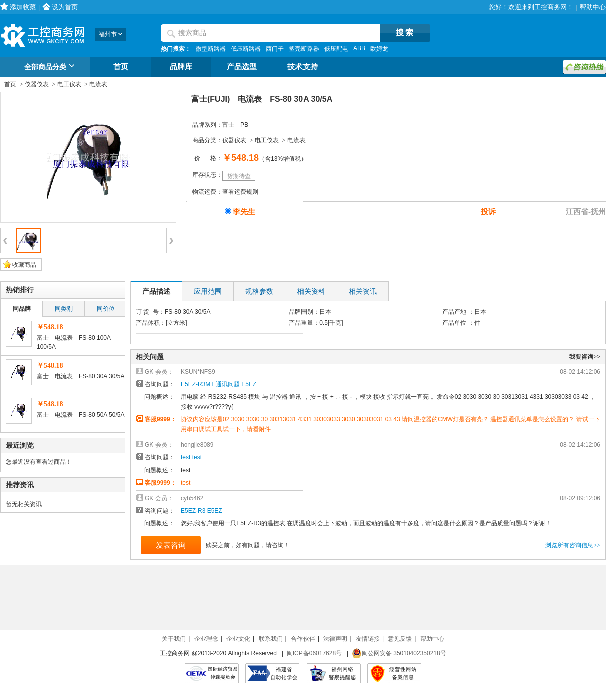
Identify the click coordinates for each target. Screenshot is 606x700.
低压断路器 (246, 49)
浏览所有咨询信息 (573, 545)
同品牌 (22, 309)
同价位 (106, 309)
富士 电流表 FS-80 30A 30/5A (80, 376)
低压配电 (336, 49)
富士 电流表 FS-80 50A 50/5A (80, 415)
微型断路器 (211, 49)
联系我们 (271, 639)
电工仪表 (69, 84)
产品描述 (156, 291)
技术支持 (302, 67)
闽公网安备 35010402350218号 (399, 653)
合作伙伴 (303, 639)
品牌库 (181, 67)
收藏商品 (24, 265)
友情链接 (368, 639)
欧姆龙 (379, 49)
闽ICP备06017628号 (314, 653)
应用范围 (208, 291)
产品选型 (242, 67)
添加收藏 (23, 7)
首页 (121, 67)
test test (191, 457)
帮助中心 (593, 7)
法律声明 (335, 639)
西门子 (275, 49)
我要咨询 (585, 357)
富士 (228, 125)
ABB (359, 48)
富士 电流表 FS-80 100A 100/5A (73, 342)
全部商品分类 (51, 67)
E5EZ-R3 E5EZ (202, 511)
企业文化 (238, 639)
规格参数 (259, 291)
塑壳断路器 (304, 49)
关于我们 (174, 639)
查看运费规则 (240, 192)
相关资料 (311, 291)
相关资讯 (363, 291)
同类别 (64, 309)
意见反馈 (400, 639)
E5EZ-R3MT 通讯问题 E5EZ (219, 384)
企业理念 (206, 639)
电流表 (98, 84)
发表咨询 (171, 545)
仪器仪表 (37, 84)
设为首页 (65, 7)
